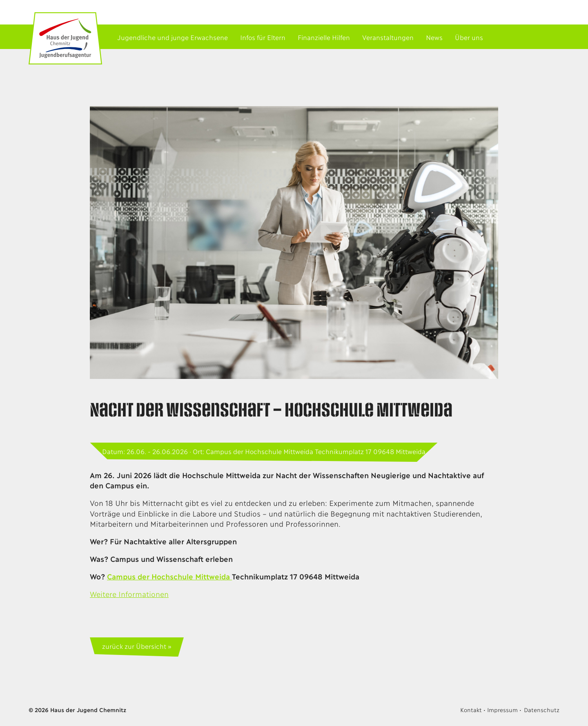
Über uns (469, 37)
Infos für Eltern (263, 37)
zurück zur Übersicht (134, 646)
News (434, 37)
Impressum (502, 709)
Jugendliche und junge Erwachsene (173, 37)
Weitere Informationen (129, 594)
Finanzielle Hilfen (324, 37)
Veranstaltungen (388, 37)
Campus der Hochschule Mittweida (169, 576)
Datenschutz (542, 709)
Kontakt (471, 709)
